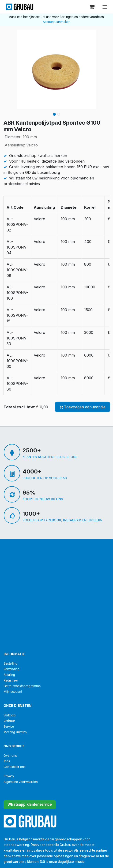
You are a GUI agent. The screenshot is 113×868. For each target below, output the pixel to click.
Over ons (10, 756)
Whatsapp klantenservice (30, 805)
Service (9, 727)
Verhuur (9, 721)
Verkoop (9, 716)
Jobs (7, 762)
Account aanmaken (56, 22)
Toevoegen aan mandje (83, 407)
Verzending (11, 669)
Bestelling (10, 664)
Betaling (9, 675)
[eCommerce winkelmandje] (92, 7)
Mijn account (13, 692)
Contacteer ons (15, 767)
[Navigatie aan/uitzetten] (105, 7)
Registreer (11, 681)
